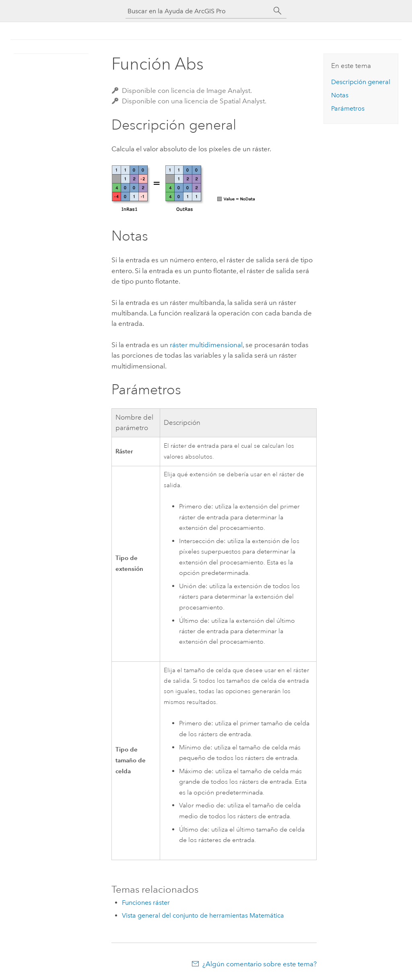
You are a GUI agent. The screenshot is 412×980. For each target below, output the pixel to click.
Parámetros (348, 108)
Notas (340, 95)
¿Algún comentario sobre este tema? (260, 964)
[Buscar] (278, 11)
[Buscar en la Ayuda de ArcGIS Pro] (198, 11)
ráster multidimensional (206, 345)
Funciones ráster (146, 903)
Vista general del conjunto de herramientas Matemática (203, 915)
